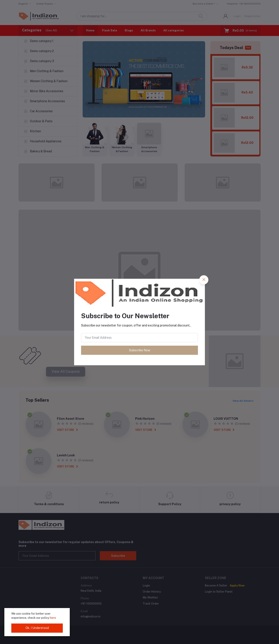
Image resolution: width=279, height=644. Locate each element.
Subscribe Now (140, 350)
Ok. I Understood (37, 628)
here (53, 618)
